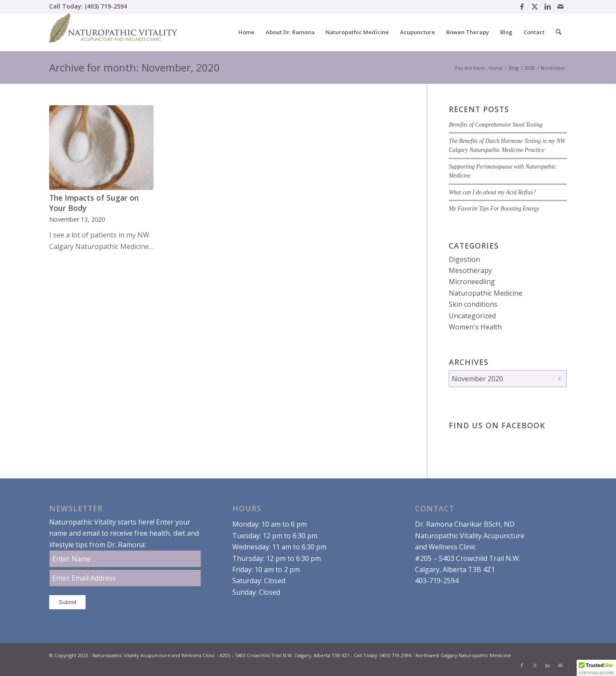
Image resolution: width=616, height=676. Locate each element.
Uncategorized (472, 316)
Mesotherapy (470, 270)
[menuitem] (246, 32)
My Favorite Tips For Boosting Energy (494, 209)
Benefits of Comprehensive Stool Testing (496, 125)
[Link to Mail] (560, 6)
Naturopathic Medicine (486, 293)
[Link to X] (535, 6)
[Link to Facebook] (522, 6)
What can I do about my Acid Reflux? (492, 192)
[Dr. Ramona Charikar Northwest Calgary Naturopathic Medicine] (113, 32)
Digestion (464, 259)
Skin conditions (473, 304)
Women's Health (475, 327)
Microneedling (472, 282)
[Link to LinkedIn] (547, 6)
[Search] (558, 32)
